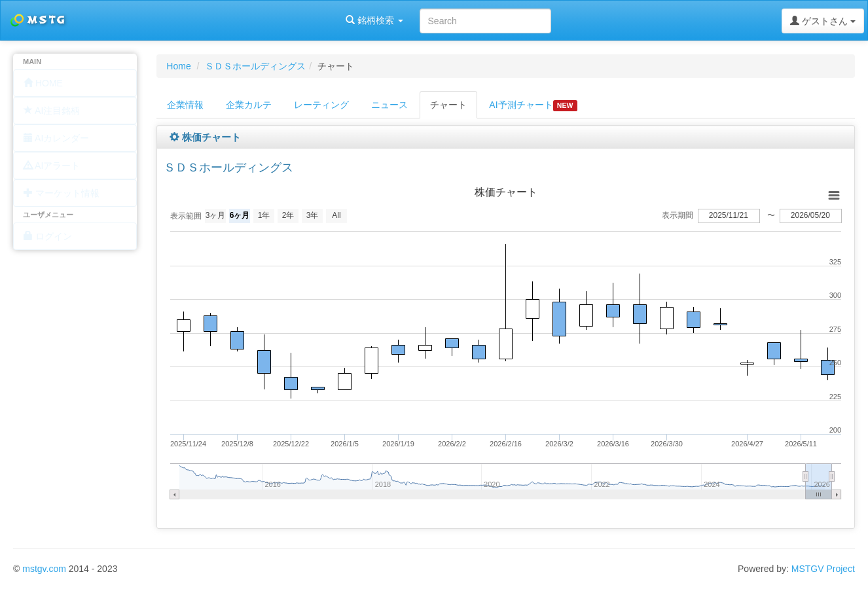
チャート (448, 105)
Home (178, 66)
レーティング (321, 105)
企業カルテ (249, 105)
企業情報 (185, 105)
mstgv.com (44, 569)
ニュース (389, 105)
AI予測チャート (533, 105)
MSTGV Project (823, 569)
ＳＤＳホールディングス (255, 66)
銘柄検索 (169, 20)
